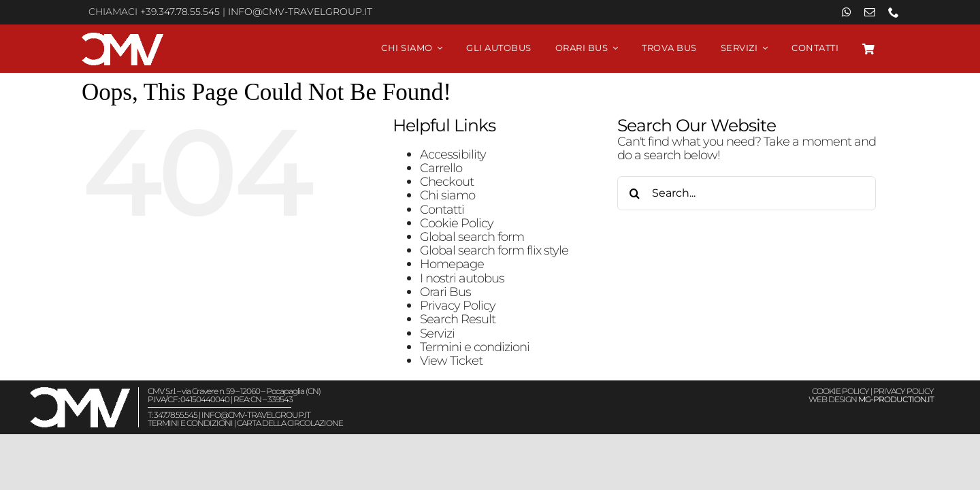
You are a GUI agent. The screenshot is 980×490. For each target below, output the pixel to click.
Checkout (447, 181)
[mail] (869, 12)
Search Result (458, 319)
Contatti (442, 209)
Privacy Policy (458, 305)
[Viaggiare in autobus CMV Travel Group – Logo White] (122, 38)
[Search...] (747, 193)
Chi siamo (447, 195)
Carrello (441, 168)
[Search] (634, 193)
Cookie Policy (457, 223)
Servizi (437, 333)
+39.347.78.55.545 (180, 12)
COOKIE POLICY (840, 391)
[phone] (893, 12)
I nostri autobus (462, 278)
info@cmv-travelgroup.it (300, 12)
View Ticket (451, 360)
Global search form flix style (494, 250)
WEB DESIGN (871, 399)
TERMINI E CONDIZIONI (190, 423)
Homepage (452, 264)
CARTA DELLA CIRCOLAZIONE (290, 423)
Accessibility (453, 154)
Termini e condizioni (475, 347)
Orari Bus (445, 292)
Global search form (472, 236)
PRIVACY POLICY (903, 391)
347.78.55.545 (176, 415)
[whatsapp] (846, 12)
